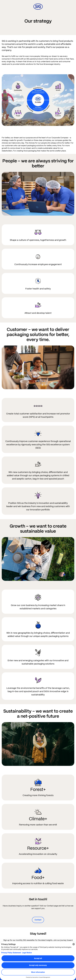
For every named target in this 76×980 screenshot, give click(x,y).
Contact (38, 920)
